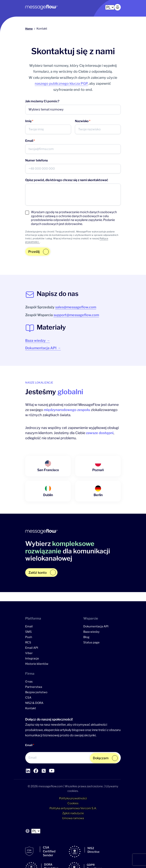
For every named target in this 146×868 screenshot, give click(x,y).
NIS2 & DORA (34, 703)
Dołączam (101, 758)
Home (29, 29)
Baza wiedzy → (38, 341)
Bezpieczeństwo (36, 692)
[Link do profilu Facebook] (36, 771)
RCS (28, 642)
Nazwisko (83, 121)
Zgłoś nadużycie (73, 813)
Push (29, 637)
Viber (29, 653)
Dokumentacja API (96, 626)
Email (30, 141)
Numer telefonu (36, 160)
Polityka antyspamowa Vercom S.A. (73, 808)
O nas (29, 682)
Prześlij (34, 252)
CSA (28, 698)
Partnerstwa (34, 687)
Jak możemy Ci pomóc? (42, 101)
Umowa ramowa (73, 818)
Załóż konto (38, 573)
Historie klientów (37, 664)
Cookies (73, 803)
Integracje (32, 658)
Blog (86, 637)
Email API (32, 648)
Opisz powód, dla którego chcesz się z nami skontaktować (67, 180)
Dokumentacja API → (43, 348)
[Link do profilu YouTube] (44, 771)
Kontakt (31, 708)
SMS (28, 632)
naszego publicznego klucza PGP (61, 83)
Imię (29, 121)
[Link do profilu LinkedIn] (28, 771)
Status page (91, 642)
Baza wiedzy (91, 632)
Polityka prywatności (73, 798)
